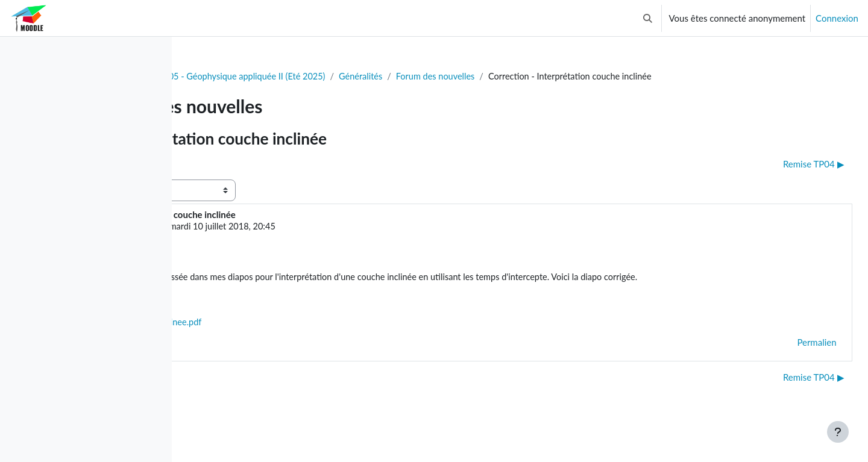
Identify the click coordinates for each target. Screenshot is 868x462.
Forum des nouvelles (577, 76)
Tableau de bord (227, 76)
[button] (648, 18)
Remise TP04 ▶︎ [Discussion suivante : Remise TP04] (787, 164)
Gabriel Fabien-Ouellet (292, 228)
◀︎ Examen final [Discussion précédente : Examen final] (233, 164)
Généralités (499, 76)
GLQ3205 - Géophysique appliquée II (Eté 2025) (368, 76)
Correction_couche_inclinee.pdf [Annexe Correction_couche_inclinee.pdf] (303, 339)
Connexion (837, 18)
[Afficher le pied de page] (838, 432)
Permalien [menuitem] (790, 359)
